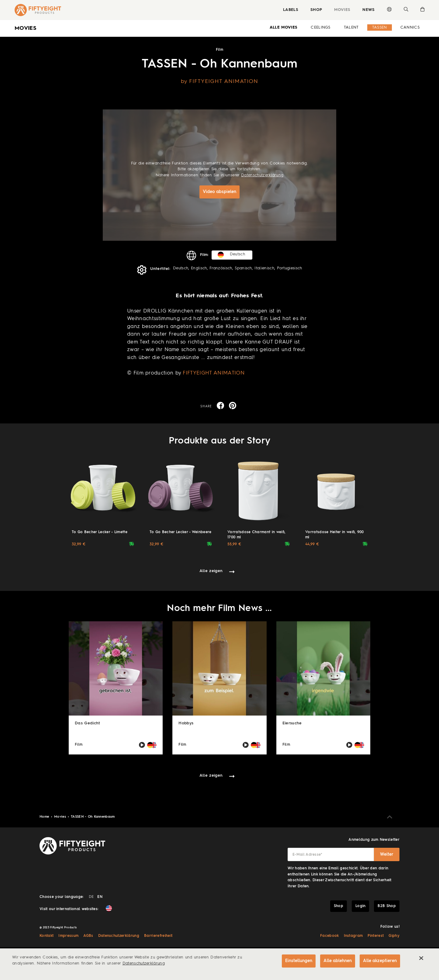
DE (91, 897)
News (368, 10)
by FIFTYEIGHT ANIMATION (220, 81)
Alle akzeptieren (380, 961)
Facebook (330, 936)
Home (45, 817)
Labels (290, 10)
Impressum (68, 936)
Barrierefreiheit (158, 936)
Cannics (410, 28)
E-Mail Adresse (308, 855)
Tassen (380, 28)
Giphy (394, 936)
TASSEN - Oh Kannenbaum (93, 817)
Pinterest (376, 936)
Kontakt (47, 936)
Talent (351, 28)
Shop (316, 10)
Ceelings (321, 28)
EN (100, 897)
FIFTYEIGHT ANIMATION (213, 373)
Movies (342, 10)
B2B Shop (387, 906)
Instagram (353, 936)
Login (361, 906)
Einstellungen (298, 961)
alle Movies (284, 28)
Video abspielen (219, 192)
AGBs (88, 936)
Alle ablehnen (337, 961)
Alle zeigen (211, 571)
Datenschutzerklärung (262, 175)
